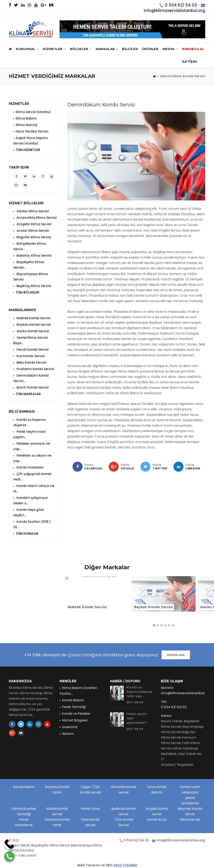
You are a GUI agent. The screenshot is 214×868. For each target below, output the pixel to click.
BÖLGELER (81, 49)
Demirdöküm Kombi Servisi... (31, 378)
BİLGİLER (130, 49)
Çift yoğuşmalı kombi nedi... (32, 477)
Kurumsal (27, 49)
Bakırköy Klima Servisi (34, 256)
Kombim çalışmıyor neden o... (31, 500)
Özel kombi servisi (90, 822)
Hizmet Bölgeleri (75, 720)
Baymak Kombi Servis (190, 811)
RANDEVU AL (193, 49)
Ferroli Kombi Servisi (32, 350)
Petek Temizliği (74, 707)
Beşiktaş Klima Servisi (33, 286)
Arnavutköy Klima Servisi (36, 218)
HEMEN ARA (176, 655)
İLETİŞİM (189, 61)
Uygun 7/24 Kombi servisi (90, 790)
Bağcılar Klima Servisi (33, 237)
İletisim (68, 734)
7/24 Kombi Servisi (124, 822)
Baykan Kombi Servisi (33, 325)
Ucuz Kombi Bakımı (157, 790)
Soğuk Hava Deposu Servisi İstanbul (31, 141)
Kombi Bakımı (73, 700)
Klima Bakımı (26, 118)
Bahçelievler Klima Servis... (30, 246)
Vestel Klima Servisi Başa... (31, 340)
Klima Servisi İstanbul (33, 112)
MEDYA (170, 49)
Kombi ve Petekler (76, 714)
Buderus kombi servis (124, 811)
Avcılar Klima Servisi (32, 231)
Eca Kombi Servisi (30, 356)
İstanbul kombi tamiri (57, 790)
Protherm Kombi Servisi (35, 369)
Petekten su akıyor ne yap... (32, 458)
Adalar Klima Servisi (32, 211)
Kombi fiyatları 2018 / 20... (32, 524)
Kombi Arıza (157, 820)
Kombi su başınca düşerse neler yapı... (139, 692)
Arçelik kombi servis (157, 811)
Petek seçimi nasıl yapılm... (29, 434)
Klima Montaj (26, 125)
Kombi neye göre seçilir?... (28, 512)
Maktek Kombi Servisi (33, 318)
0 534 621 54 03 (181, 5)
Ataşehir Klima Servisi (34, 224)
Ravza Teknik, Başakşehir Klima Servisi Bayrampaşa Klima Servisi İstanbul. (55, 848)
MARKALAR (107, 49)
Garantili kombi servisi (124, 790)
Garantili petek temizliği (24, 811)
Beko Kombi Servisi (31, 363)
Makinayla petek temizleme (190, 798)
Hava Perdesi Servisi (32, 131)
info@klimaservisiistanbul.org (175, 10)
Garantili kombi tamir (57, 822)
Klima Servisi (190, 820)
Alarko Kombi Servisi (32, 331)
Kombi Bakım (24, 787)
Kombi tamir (190, 787)
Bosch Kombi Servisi (32, 387)
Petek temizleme (24, 822)
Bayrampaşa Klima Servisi (31, 277)
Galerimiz (70, 727)
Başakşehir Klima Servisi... (29, 265)
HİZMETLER (54, 49)
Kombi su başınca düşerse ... (29, 422)
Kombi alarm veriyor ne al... (34, 489)
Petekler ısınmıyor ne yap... (32, 446)
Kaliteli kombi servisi (57, 811)
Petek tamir (90, 809)
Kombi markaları (30, 467)
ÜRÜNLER (150, 49)
